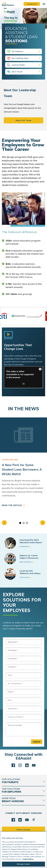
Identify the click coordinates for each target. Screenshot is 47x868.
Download (24, 547)
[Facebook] (13, 820)
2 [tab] (23, 523)
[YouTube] (27, 820)
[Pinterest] (34, 820)
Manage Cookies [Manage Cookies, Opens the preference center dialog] (24, 864)
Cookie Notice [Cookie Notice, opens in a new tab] (28, 859)
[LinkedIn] (20, 820)
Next (43, 523)
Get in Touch (17, 72)
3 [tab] (27, 523)
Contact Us (32, 4)
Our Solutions (17, 51)
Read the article (12, 505)
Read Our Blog (26, 562)
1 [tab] (20, 523)
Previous (4, 523)
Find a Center (23, 830)
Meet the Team (23, 120)
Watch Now (24, 577)
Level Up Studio (18, 65)
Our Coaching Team (20, 58)
